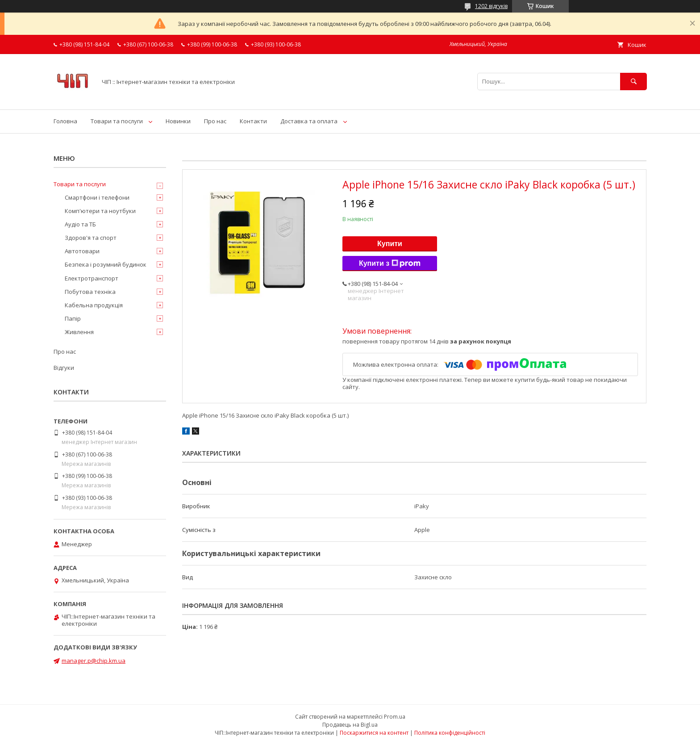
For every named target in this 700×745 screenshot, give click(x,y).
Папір (73, 318)
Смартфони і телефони (97, 197)
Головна (65, 121)
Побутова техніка (90, 292)
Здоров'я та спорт (91, 238)
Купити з (390, 264)
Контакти (253, 121)
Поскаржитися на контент (374, 733)
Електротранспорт (92, 278)
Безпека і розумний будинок (106, 264)
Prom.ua (395, 717)
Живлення (79, 332)
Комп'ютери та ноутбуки (100, 211)
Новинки (178, 121)
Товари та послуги (117, 121)
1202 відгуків (491, 6)
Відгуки (64, 368)
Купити (390, 244)
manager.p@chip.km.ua (94, 661)
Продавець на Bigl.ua (350, 725)
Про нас (215, 121)
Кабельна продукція (94, 305)
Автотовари (82, 251)
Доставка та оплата (309, 121)
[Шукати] (633, 82)
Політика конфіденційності (450, 733)
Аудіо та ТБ (80, 224)
